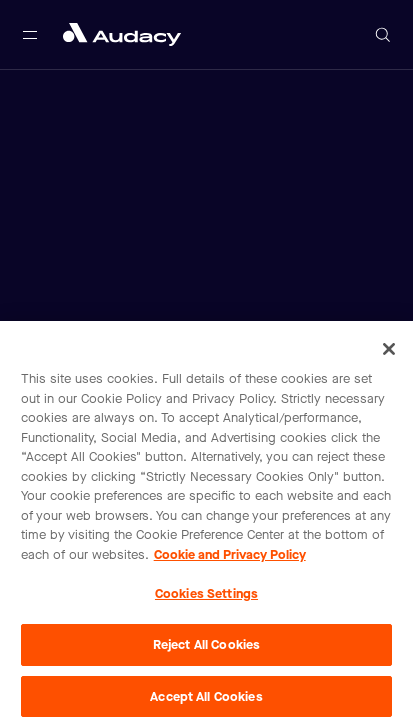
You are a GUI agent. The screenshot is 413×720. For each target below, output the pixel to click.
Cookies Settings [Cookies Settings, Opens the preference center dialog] (206, 598)
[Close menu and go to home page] (122, 34)
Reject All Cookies (206, 648)
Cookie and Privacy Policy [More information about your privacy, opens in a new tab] (230, 558)
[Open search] (383, 35)
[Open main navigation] (30, 35)
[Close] (389, 354)
